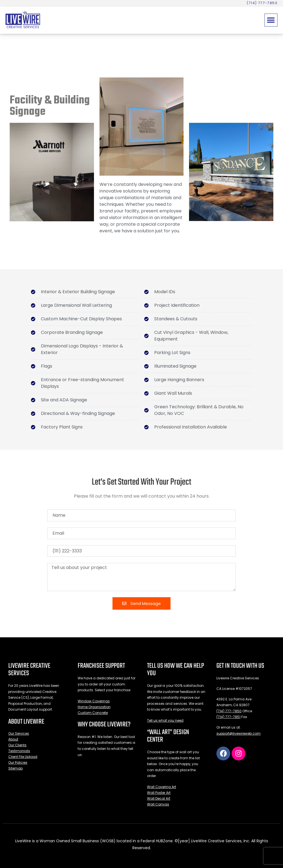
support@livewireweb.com (239, 733)
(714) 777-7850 (229, 711)
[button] (271, 20)
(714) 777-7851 (228, 717)
